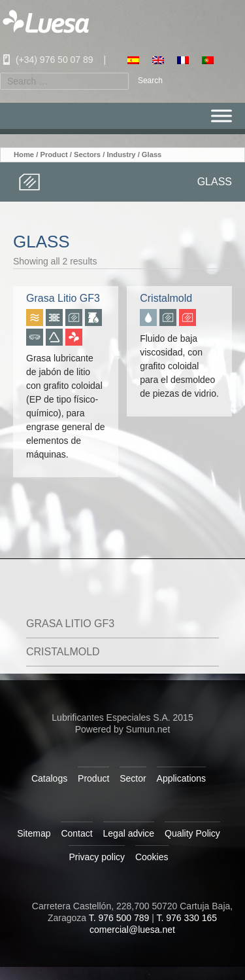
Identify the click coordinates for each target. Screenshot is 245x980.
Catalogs (49, 778)
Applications (182, 778)
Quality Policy (192, 833)
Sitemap (34, 833)
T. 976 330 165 (187, 918)
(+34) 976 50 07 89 (47, 60)
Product (54, 154)
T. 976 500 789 (119, 918)
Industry (121, 154)
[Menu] (221, 116)
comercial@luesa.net (132, 930)
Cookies (152, 857)
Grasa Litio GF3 (70, 624)
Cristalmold (63, 652)
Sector (133, 778)
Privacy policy (97, 857)
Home (24, 154)
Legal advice (129, 833)
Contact (76, 833)
